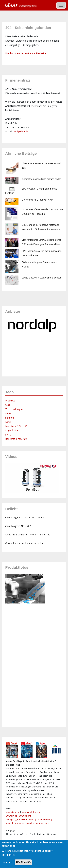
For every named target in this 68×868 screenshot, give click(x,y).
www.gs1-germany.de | (17, 819)
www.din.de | (13, 816)
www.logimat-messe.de (38, 823)
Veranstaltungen (14, 409)
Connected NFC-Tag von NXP (37, 200)
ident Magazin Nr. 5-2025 (19, 526)
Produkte (10, 401)
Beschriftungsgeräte (16, 439)
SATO (8, 435)
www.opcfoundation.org (40, 819)
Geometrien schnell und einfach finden (42, 179)
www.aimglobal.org (31, 812)
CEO (8, 405)
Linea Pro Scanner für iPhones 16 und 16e (28, 535)
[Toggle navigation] (61, 5)
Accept (8, 862)
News (8, 413)
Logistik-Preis (12, 430)
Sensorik (10, 418)
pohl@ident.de (21, 131)
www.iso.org (25, 816)
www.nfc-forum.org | (16, 823)
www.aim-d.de (13, 812)
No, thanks (23, 862)
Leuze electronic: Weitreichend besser (41, 278)
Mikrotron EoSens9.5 (16, 426)
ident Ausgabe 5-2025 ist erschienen (25, 517)
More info (8, 855)
